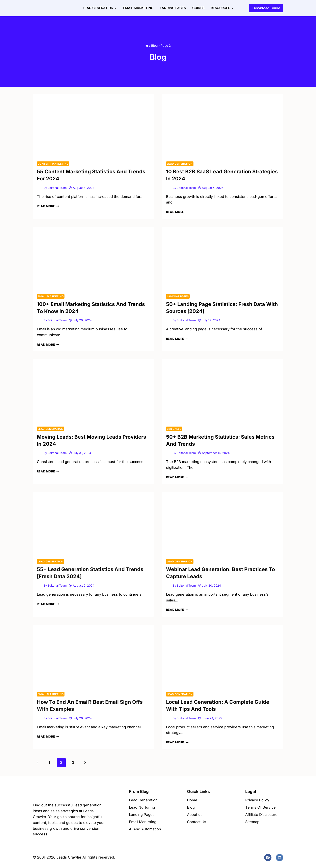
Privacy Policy (257, 800)
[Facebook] (268, 858)
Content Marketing (53, 164)
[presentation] (93, 126)
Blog (191, 807)
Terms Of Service (260, 807)
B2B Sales (174, 429)
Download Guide (266, 8)
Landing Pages (173, 8)
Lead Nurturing (142, 807)
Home (192, 800)
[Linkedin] (280, 858)
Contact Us (197, 822)
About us (195, 815)
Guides (198, 8)
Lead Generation (180, 164)
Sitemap (252, 822)
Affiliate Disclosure (261, 815)
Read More (48, 206)
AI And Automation (145, 829)
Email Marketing (138, 8)
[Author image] (39, 188)
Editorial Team (57, 188)
